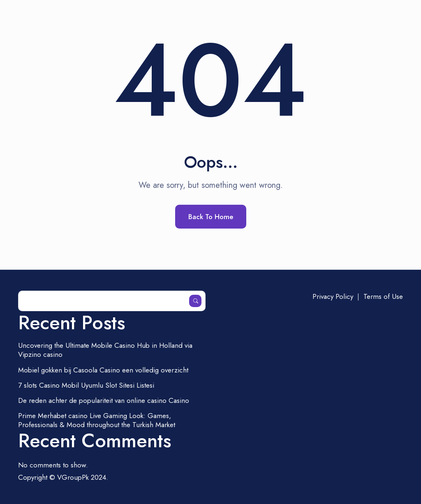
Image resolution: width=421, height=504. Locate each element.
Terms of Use (383, 296)
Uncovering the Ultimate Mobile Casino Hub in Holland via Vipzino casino (105, 350)
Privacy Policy (333, 296)
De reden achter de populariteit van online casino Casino (104, 400)
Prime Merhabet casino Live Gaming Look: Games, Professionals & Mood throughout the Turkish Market (97, 420)
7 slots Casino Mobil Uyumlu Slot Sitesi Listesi (86, 385)
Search (195, 301)
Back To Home (211, 217)
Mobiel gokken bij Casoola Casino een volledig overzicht (103, 370)
